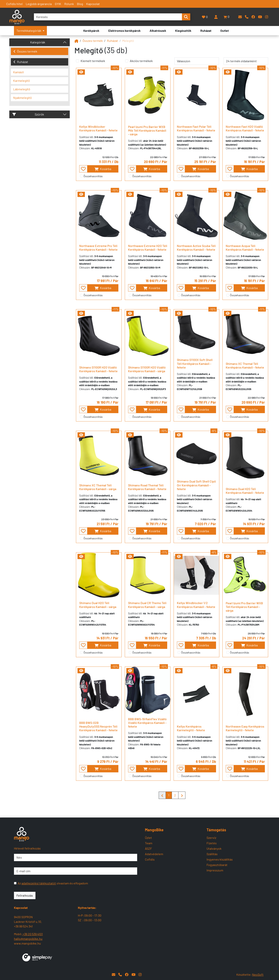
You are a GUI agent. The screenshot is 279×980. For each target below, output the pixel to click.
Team (149, 843)
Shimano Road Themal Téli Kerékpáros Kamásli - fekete (147, 487)
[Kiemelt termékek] (77, 61)
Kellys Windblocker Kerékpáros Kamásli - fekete (98, 128)
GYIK (58, 4)
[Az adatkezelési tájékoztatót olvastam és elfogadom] (15, 883)
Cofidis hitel (14, 4)
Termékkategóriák (30, 31)
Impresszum (215, 870)
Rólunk (69, 4)
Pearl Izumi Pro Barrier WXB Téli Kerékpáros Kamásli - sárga (244, 607)
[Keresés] (108, 17)
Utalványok (214, 848)
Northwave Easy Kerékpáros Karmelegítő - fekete (245, 728)
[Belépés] (216, 17)
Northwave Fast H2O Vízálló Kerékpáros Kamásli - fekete (245, 128)
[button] (227, 17)
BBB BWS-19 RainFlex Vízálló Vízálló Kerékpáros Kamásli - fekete (147, 723)
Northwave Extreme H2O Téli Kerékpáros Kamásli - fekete (148, 248)
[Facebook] (253, 17)
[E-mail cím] (76, 871)
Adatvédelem (154, 854)
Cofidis (150, 859)
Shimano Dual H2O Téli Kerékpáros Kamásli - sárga (98, 605)
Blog (80, 4)
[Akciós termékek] (127, 61)
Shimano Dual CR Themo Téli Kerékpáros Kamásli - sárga (147, 605)
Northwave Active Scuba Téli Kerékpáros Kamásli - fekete (196, 248)
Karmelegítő (22, 81)
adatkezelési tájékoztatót (39, 883)
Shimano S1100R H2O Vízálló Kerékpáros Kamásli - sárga (147, 369)
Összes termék (25, 51)
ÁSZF (148, 848)
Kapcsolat (93, 4)
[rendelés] (197, 61)
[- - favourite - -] (83, 169)
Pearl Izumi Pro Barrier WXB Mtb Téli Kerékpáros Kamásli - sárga (147, 130)
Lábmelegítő (22, 89)
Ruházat (21, 62)
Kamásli (19, 72)
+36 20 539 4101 (32, 934)
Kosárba (103, 169)
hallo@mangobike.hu (28, 939)
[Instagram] (267, 17)
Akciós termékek (141, 61)
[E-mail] (240, 17)
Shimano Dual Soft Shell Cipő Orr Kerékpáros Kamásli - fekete (196, 485)
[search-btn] (186, 17)
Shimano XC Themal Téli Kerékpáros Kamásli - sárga (98, 487)
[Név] (76, 857)
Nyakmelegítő (22, 98)
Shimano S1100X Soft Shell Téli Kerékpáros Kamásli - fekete (195, 363)
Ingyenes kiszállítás (220, 859)
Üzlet (148, 838)
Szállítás (212, 854)
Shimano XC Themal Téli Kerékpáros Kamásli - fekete (245, 365)
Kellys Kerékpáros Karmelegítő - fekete (191, 728)
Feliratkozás (25, 895)
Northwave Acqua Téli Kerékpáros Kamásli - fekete (245, 248)
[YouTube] (260, 17)
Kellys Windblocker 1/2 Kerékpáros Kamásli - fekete (196, 605)
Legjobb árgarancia (39, 4)
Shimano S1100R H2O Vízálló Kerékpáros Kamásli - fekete (98, 369)
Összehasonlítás (93, 176)
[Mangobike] (76, 41)
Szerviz (211, 838)
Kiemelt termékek (93, 61)
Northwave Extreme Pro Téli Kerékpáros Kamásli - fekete (98, 248)
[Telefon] (247, 17)
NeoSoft (258, 974)
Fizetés (212, 843)
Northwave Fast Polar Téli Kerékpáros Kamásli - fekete (196, 128)
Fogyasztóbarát (217, 865)
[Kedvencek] (205, 17)
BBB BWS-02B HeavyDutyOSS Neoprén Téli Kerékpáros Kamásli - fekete (98, 726)
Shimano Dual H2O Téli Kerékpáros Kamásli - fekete (245, 491)
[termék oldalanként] (246, 61)
